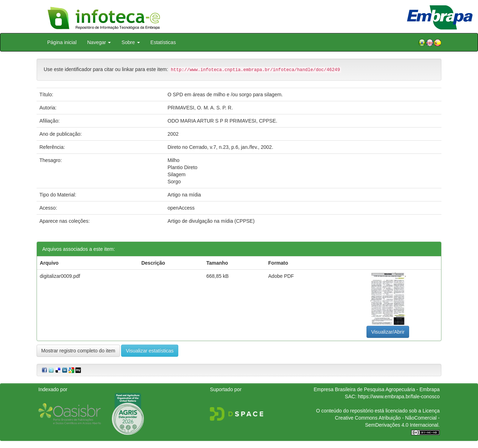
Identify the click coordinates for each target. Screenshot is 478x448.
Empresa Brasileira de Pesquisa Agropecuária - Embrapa (377, 389)
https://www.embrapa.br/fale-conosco (399, 396)
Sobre (131, 42)
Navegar (99, 42)
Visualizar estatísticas (150, 351)
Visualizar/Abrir (388, 332)
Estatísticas (163, 42)
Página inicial (62, 42)
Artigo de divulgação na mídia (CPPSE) (211, 221)
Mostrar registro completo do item (78, 351)
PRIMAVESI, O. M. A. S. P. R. (200, 108)
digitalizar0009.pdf (60, 276)
